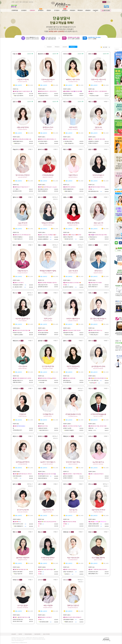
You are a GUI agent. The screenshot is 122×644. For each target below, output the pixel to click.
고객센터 (13, 2)
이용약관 (20, 634)
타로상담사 (72, 10)
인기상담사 (57, 10)
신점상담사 (88, 10)
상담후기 (17, 2)
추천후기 (16, 89)
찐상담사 (49, 10)
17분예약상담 (15, 10)
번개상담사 (41, 10)
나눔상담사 (95, 10)
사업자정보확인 (37, 634)
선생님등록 (14, 634)
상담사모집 (31, 2)
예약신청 (56, 199)
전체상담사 (73, 47)
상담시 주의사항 (46, 634)
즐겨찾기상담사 (25, 2)
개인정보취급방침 (28, 634)
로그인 (104, 2)
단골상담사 (32, 10)
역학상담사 (80, 10)
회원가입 (109, 2)
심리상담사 (65, 10)
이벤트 (21, 2)
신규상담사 (24, 10)
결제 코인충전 (106, 10)
